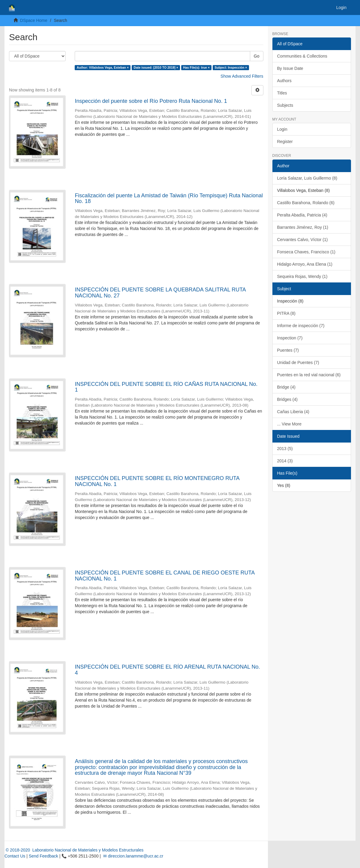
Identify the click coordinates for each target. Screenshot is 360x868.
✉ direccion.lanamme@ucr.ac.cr (133, 856)
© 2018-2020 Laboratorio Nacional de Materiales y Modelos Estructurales (74, 850)
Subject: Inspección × (231, 67)
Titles (282, 93)
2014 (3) (285, 461)
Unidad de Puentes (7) (298, 362)
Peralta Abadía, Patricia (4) (302, 215)
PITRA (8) (286, 313)
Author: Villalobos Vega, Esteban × (103, 67)
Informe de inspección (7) (301, 326)
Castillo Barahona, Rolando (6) (306, 203)
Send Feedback (43, 856)
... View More (289, 424)
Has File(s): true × (196, 67)
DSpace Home (34, 20)
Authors (284, 81)
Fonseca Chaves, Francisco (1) (306, 252)
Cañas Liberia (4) (293, 412)
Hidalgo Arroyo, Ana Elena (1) (305, 264)
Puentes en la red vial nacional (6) (309, 375)
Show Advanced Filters (242, 76)
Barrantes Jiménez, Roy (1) (303, 227)
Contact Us (15, 856)
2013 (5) (285, 449)
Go (257, 56)
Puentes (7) (288, 350)
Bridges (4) (287, 399)
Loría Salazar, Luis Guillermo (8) (307, 178)
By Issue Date (290, 68)
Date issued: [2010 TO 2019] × (156, 67)
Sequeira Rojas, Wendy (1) (302, 276)
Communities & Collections (302, 56)
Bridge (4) (286, 387)
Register (285, 142)
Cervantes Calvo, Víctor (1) (303, 240)
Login (282, 129)
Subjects (285, 105)
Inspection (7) (290, 338)
